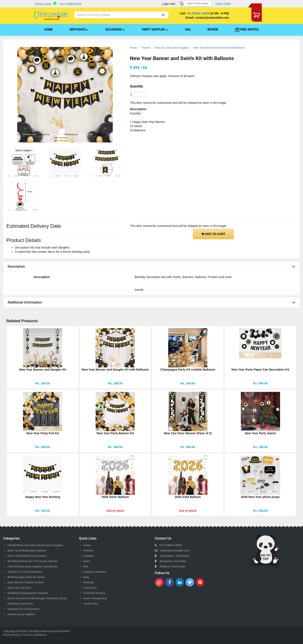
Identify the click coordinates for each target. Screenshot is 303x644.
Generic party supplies (21, 614)
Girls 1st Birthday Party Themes (27, 556)
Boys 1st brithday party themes (27, 550)
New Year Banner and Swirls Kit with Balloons (219, 48)
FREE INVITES (247, 30)
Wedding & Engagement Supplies (28, 593)
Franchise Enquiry (94, 593)
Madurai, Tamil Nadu (173, 566)
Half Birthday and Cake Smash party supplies (35, 545)
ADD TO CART (213, 234)
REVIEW (213, 30)
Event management (95, 598)
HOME (49, 30)
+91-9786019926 (70, 4)
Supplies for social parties (24, 609)
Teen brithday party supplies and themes (33, 566)
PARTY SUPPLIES (155, 30)
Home (133, 48)
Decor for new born (19, 588)
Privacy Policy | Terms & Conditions (25, 635)
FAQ (188, 30)
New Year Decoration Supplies (172, 48)
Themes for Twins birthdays (25, 572)
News (87, 561)
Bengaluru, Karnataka (173, 561)
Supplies (89, 556)
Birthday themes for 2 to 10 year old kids (32, 561)
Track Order (223, 4)
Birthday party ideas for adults (26, 577)
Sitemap (88, 582)
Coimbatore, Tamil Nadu (175, 556)
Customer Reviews (95, 572)
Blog (86, 577)
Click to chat (43, 4)
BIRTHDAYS (79, 30)
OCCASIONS (115, 30)
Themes (146, 48)
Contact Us (90, 588)
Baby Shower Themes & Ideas (26, 582)
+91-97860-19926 (198, 13)
